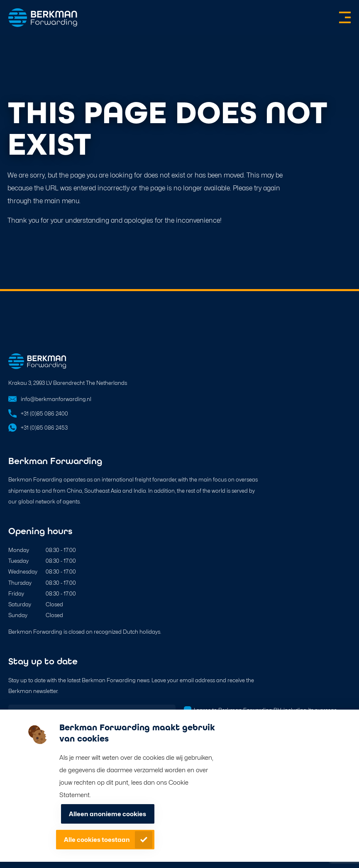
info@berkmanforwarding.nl (56, 399)
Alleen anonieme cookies (107, 814)
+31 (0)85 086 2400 (44, 413)
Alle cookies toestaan (97, 840)
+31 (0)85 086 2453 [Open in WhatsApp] (44, 428)
